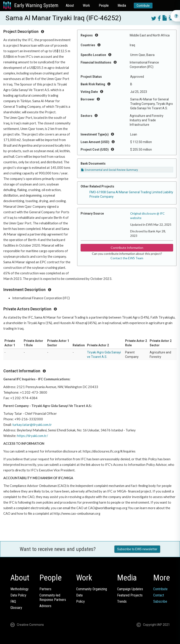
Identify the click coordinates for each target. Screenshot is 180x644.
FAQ (13, 601)
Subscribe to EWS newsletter (137, 549)
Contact (159, 595)
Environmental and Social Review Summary (110, 170)
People (104, 5)
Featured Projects (130, 595)
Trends (122, 601)
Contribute (143, 6)
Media (122, 5)
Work (86, 5)
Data (79, 595)
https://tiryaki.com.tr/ (32, 436)
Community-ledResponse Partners (53, 597)
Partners (45, 589)
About (70, 5)
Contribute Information (127, 248)
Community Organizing (92, 589)
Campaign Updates (130, 589)
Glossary (16, 608)
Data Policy (18, 595)
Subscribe (160, 601)
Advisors (45, 606)
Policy (80, 601)
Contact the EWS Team (127, 258)
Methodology (19, 589)
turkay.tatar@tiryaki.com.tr (32, 425)
